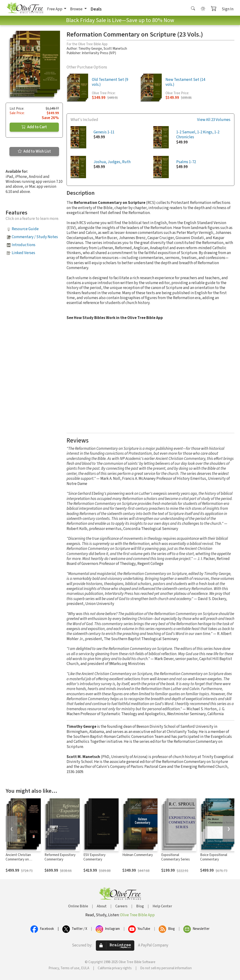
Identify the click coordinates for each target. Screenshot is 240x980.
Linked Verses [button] (23, 253)
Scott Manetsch (115, 49)
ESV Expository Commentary (94, 857)
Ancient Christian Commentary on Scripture (18, 859)
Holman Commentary (138, 855)
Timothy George (90, 49)
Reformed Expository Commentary (60, 857)
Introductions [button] (24, 245)
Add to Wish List (34, 151)
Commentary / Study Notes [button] (35, 237)
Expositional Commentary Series (176, 857)
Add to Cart (34, 127)
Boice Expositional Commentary (214, 857)
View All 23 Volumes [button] (214, 120)
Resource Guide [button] (25, 229)
